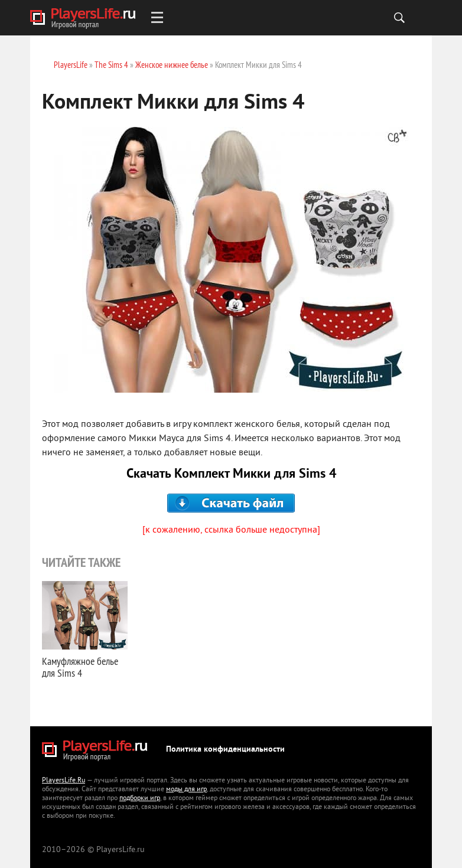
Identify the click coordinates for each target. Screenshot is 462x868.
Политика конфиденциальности (225, 750)
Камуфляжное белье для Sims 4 (80, 667)
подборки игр (140, 799)
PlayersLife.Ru (64, 781)
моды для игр (186, 790)
